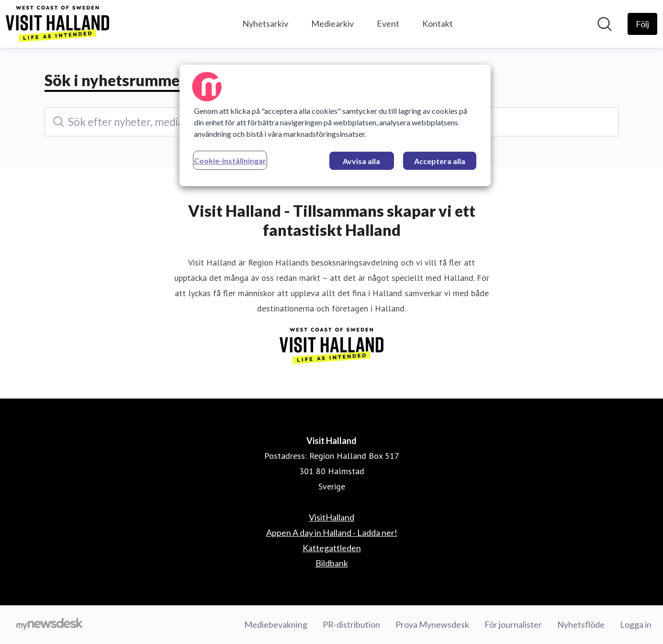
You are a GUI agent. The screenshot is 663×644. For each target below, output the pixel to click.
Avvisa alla (361, 161)
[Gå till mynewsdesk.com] (50, 625)
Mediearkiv (332, 23)
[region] (335, 125)
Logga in (636, 624)
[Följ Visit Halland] (642, 24)
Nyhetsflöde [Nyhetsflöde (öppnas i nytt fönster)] (581, 624)
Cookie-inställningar (230, 161)
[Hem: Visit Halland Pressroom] (57, 24)
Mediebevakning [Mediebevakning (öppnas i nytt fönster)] (276, 624)
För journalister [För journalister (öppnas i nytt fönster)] (513, 624)
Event (388, 23)
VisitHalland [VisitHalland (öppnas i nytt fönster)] (331, 517)
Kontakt (438, 23)
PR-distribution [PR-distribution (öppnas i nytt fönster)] (351, 624)
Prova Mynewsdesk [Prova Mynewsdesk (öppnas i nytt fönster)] (432, 624)
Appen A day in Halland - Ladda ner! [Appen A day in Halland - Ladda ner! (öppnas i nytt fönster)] (332, 533)
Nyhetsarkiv (265, 23)
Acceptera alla (440, 161)
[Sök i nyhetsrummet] (605, 24)
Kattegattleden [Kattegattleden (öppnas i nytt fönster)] (332, 548)
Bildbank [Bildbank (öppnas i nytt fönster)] (332, 563)
